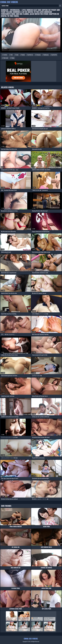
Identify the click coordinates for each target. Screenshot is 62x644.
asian (17, 55)
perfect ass (31, 55)
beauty (23, 55)
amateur (5, 55)
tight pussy (46, 55)
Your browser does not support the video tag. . (31, 35)
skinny (13, 58)
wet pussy (38, 55)
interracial (6, 58)
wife (12, 55)
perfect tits (54, 55)
